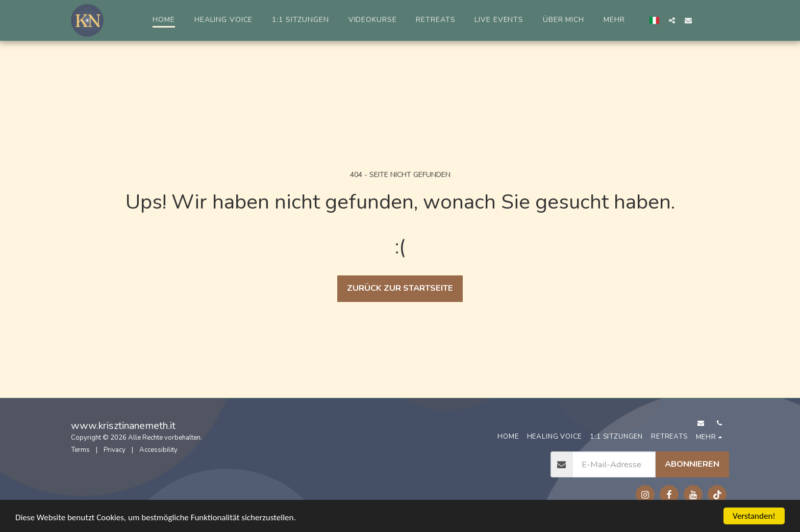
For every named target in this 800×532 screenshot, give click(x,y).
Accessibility (158, 450)
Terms (80, 450)
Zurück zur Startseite (400, 288)
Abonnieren (692, 464)
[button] (672, 20)
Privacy (115, 450)
